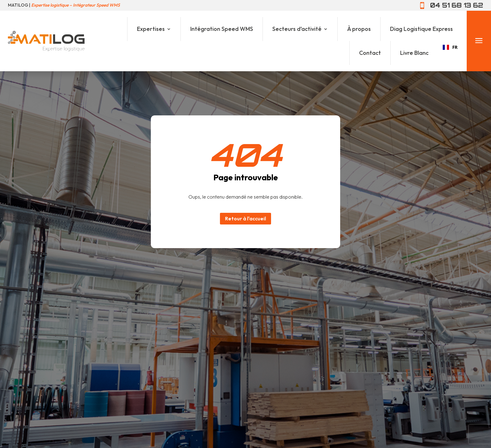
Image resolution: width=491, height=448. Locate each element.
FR (450, 47)
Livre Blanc (414, 53)
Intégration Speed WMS (222, 29)
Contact (370, 53)
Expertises (151, 29)
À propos (359, 29)
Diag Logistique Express (421, 29)
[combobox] (450, 47)
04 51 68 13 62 (457, 5)
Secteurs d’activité (297, 29)
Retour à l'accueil (245, 218)
